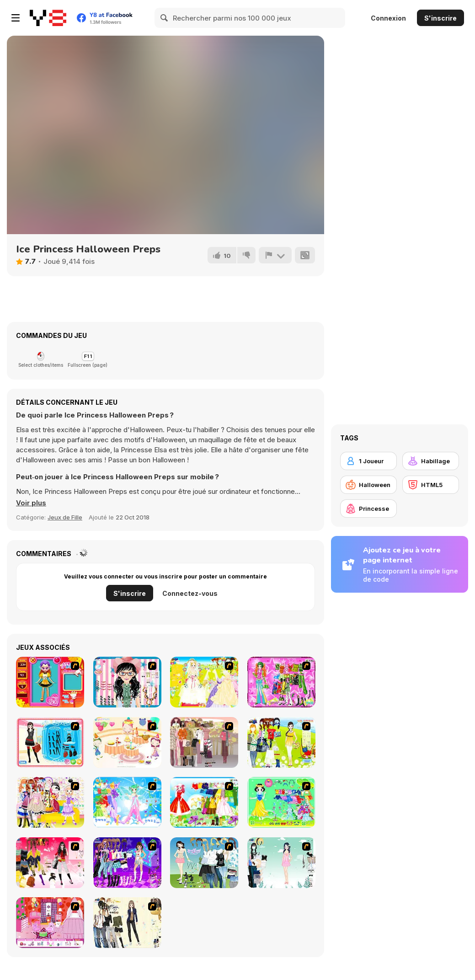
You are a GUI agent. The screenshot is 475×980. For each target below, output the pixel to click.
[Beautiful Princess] (50, 802)
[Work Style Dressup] (127, 923)
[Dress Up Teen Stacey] (50, 863)
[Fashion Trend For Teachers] (204, 742)
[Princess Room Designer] (50, 923)
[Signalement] (275, 255)
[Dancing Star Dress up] (127, 863)
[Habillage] (431, 461)
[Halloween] (368, 485)
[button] (31, 503)
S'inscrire (440, 18)
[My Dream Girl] (204, 863)
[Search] (165, 18)
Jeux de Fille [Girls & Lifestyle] (65, 517)
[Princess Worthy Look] (204, 802)
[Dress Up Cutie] (127, 682)
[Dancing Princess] (127, 802)
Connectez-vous (190, 593)
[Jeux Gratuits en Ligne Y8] (48, 18)
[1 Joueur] (368, 461)
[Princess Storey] (281, 802)
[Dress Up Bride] (204, 682)
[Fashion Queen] (50, 742)
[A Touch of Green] (281, 682)
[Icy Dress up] (281, 863)
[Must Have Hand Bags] (281, 742)
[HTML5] (431, 485)
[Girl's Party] (127, 742)
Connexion (388, 18)
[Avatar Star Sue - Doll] (50, 682)
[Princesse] (368, 509)
